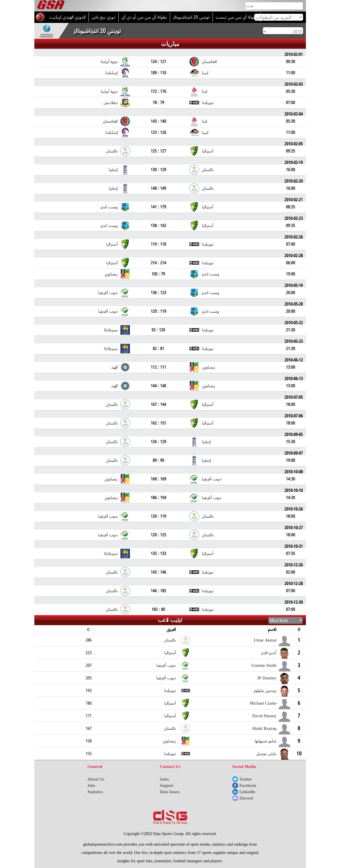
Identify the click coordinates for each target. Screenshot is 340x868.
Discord (246, 798)
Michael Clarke (263, 703)
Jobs (91, 785)
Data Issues (170, 792)
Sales (164, 779)
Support (167, 785)
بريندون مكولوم (265, 691)
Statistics (95, 792)
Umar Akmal (265, 640)
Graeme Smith (264, 665)
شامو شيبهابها (266, 741)
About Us (96, 779)
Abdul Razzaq (264, 728)
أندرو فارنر (269, 653)
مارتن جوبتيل (266, 754)
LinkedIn (247, 792)
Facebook (248, 785)
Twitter (246, 779)
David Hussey (264, 716)
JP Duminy (267, 678)
